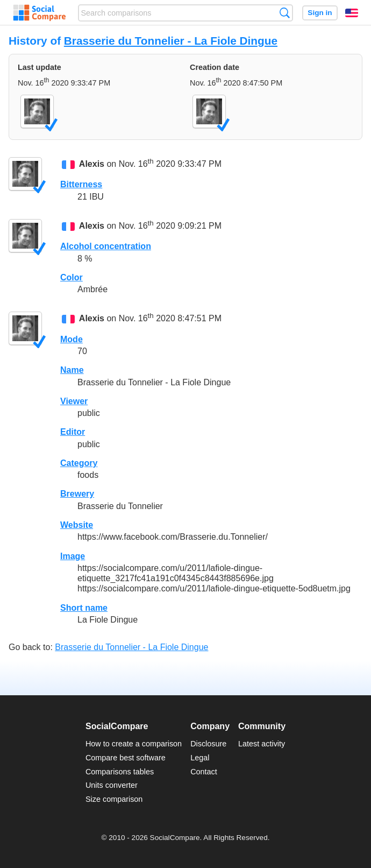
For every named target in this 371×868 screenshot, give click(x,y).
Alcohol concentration (106, 246)
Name (72, 370)
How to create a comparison (134, 744)
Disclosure (208, 744)
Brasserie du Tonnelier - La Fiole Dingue (171, 41)
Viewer (74, 401)
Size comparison (114, 799)
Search (285, 13)
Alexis (92, 164)
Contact (204, 772)
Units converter (112, 785)
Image (73, 556)
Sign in (320, 13)
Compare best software (126, 758)
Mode (72, 339)
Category (79, 463)
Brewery (77, 494)
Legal (200, 758)
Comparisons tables (120, 772)
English (352, 13)
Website (77, 525)
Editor (73, 432)
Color (72, 277)
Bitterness (81, 184)
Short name (84, 608)
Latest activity (262, 744)
